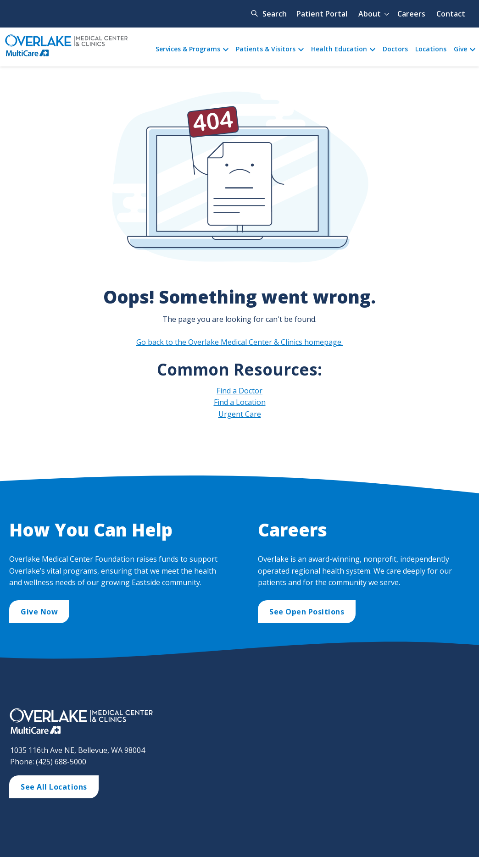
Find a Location (240, 402)
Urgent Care (240, 414)
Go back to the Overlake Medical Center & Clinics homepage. (239, 342)
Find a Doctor (239, 391)
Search (275, 14)
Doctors (395, 49)
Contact (451, 14)
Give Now (39, 612)
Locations (431, 49)
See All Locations (54, 787)
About (370, 14)
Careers (411, 14)
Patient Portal (322, 14)
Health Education (339, 49)
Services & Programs (188, 49)
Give (460, 49)
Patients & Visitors (266, 49)
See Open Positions (307, 612)
